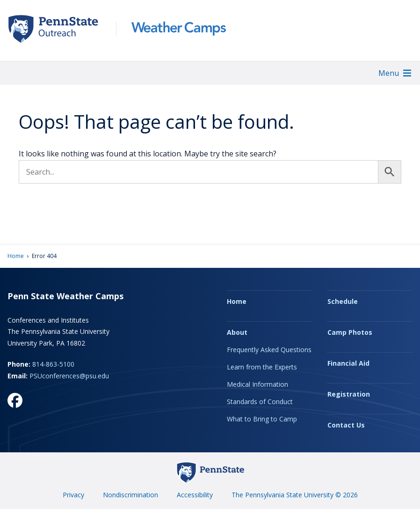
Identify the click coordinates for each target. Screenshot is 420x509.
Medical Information (257, 384)
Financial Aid (348, 363)
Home (16, 256)
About (237, 332)
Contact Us (346, 425)
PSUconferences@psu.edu (69, 376)
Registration (349, 394)
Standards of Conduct (260, 402)
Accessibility (195, 495)
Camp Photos (350, 332)
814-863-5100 (53, 364)
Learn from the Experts (262, 367)
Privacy (73, 495)
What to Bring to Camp (262, 419)
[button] (389, 73)
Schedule (343, 301)
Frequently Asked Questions (269, 350)
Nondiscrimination (130, 495)
